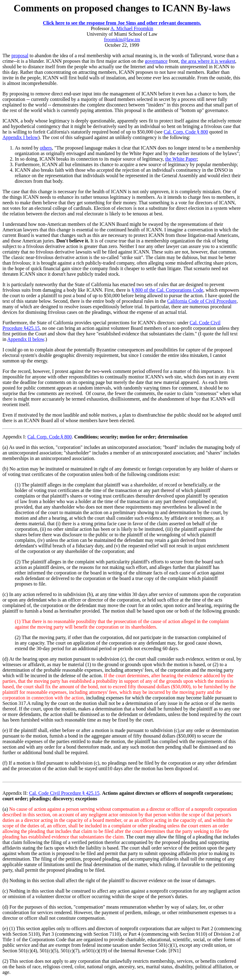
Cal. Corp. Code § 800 (186, 132)
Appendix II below (26, 339)
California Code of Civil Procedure (202, 301)
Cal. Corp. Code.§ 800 (50, 437)
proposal (20, 56)
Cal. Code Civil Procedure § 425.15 (64, 793)
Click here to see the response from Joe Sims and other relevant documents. (122, 23)
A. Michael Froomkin (132, 28)
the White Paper (181, 159)
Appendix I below (20, 137)
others (46, 148)
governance (156, 61)
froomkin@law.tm (122, 40)
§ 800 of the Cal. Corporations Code (167, 290)
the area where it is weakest (208, 61)
